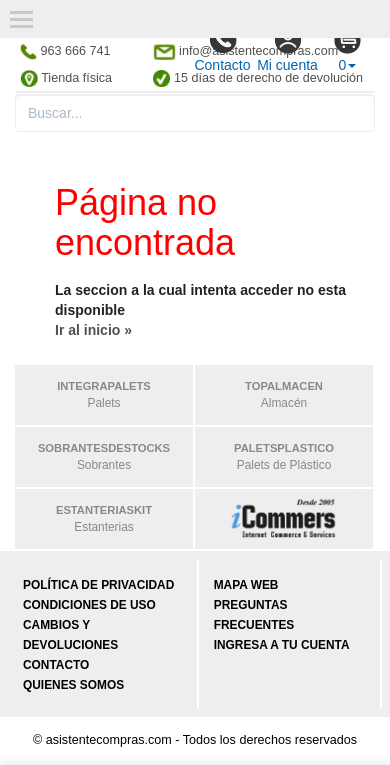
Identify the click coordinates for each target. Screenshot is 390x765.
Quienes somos (73, 685)
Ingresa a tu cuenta (282, 645)
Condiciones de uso (89, 605)
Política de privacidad (98, 585)
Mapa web (246, 585)
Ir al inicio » (93, 330)
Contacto (222, 49)
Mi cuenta (287, 49)
